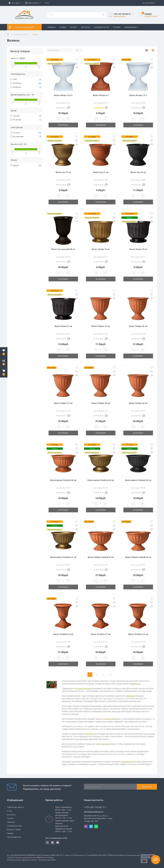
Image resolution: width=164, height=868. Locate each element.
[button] (15, 3)
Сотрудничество (101, 27)
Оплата (74, 27)
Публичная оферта (15, 807)
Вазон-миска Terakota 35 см (138, 480)
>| (111, 675)
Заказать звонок (120, 16)
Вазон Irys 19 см (63, 172)
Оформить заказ (151, 16)
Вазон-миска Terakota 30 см (101, 480)
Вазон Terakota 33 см (138, 634)
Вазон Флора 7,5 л (138, 95)
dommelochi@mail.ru (94, 812)
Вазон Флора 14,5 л (63, 95)
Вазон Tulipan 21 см (101, 326)
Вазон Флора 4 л (101, 95)
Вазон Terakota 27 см (101, 634)
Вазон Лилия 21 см (63, 326)
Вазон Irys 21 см (101, 172)
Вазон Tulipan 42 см (138, 403)
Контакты (85, 27)
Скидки (63, 27)
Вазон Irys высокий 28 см (63, 249)
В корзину (63, 125)
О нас (47, 3)
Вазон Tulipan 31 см (63, 403)
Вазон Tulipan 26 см (138, 326)
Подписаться (147, 787)
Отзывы (117, 27)
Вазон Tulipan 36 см (101, 403)
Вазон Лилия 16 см (101, 249)
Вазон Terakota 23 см (63, 634)
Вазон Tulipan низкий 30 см (101, 557)
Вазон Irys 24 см (138, 172)
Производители (14, 837)
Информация (131, 27)
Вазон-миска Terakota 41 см (63, 557)
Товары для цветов (21, 34)
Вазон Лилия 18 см (138, 249)
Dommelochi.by (48, 858)
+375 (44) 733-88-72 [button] (95, 807)
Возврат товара (14, 830)
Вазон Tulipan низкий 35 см (138, 557)
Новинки (52, 27)
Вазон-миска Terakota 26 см (63, 480)
